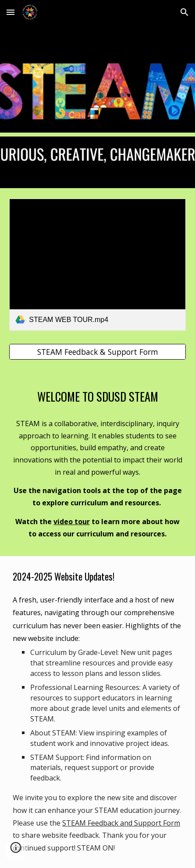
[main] (97, 396)
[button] (11, 12)
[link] (97, 265)
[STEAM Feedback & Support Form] (97, 352)
